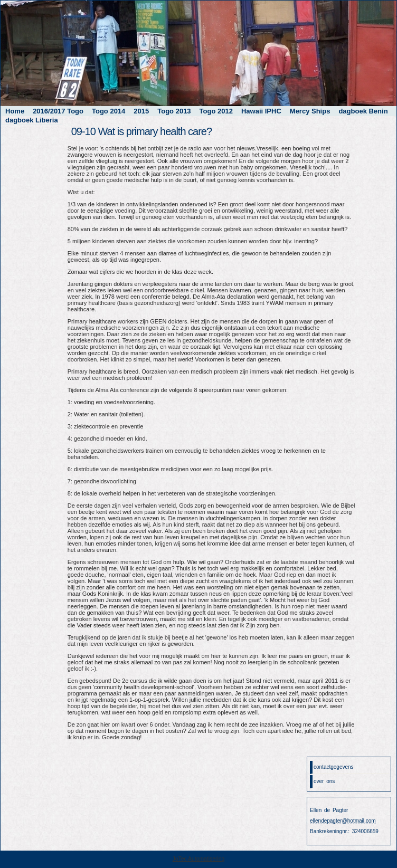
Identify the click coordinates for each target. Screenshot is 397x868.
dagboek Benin (363, 111)
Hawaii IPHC (261, 111)
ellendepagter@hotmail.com (343, 821)
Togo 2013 (174, 111)
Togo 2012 (216, 111)
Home (15, 111)
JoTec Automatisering (199, 859)
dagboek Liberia (32, 120)
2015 (141, 111)
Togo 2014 (108, 111)
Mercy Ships (310, 111)
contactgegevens (334, 767)
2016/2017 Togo (58, 111)
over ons (324, 781)
